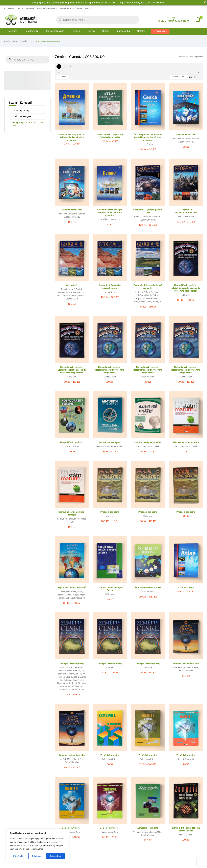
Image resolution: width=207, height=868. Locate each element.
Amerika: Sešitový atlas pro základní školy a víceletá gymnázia (72, 137)
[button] (198, 20)
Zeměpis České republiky (72, 663)
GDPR (79, 9)
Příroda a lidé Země (110, 512)
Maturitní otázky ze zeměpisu (148, 442)
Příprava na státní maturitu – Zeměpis (72, 513)
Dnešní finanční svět (186, 134)
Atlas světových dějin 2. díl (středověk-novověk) (110, 136)
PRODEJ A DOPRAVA (26, 9)
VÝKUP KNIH (9, 9)
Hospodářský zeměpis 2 (72, 442)
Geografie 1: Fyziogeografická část (148, 211)
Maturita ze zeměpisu (110, 442)
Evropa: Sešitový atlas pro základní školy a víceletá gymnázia (110, 213)
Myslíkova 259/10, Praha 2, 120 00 (174, 20)
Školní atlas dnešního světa (148, 587)
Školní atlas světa (186, 587)
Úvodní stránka (10, 41)
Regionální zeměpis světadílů (72, 587)
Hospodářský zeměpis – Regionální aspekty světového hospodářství (110, 370)
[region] (37, 845)
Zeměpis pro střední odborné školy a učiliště (186, 829)
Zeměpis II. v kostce (72, 828)
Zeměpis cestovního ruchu (186, 663)
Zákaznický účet (66, 9)
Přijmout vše (56, 856)
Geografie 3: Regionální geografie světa (110, 287)
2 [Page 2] (65, 67)
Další (70, 67)
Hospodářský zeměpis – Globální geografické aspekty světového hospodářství (186, 288)
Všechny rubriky (22, 111)
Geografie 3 (72, 285)
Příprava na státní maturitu (186, 442)
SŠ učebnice (25, 41)
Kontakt (89, 9)
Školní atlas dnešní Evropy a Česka (110, 589)
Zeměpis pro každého (148, 828)
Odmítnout (37, 856)
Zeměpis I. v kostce (110, 755)
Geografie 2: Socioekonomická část (186, 211)
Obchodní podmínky (46, 9)
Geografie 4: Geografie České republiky (148, 287)
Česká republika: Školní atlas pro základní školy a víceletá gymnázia (148, 137)
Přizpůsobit (18, 856)
